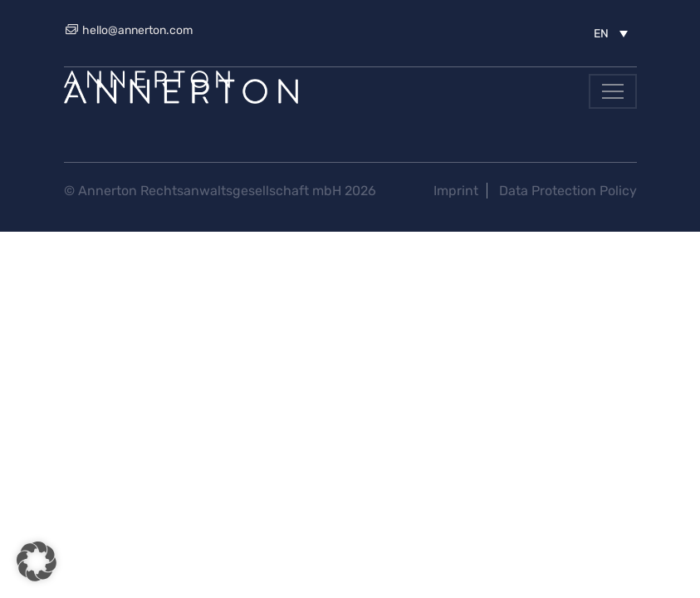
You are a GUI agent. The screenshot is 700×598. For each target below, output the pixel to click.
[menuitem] (610, 33)
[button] (37, 561)
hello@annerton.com (129, 30)
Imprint (456, 191)
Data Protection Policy (568, 191)
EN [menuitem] (601, 34)
